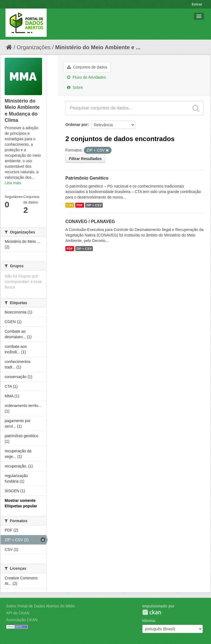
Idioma (148, 621)
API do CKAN (18, 613)
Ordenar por (77, 125)
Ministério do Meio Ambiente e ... (98, 47)
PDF (80, 205)
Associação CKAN (22, 620)
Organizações (34, 47)
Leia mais (13, 183)
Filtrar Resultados (85, 159)
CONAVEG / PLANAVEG (90, 221)
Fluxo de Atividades (86, 77)
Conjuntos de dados (87, 67)
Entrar (197, 4)
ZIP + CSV (94, 205)
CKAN (152, 612)
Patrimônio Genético (87, 178)
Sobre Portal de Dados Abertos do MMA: (41, 606)
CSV (70, 205)
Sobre (75, 87)
